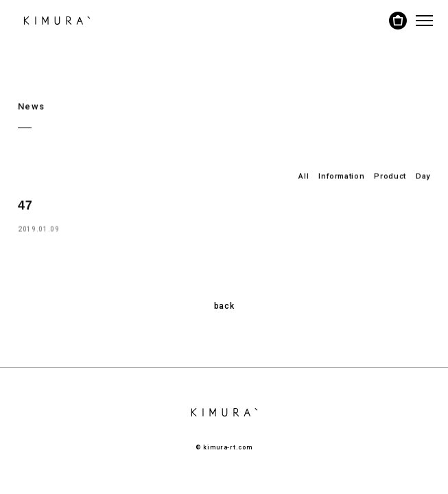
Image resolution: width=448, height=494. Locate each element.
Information (341, 176)
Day (423, 176)
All (304, 176)
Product (390, 176)
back (224, 306)
